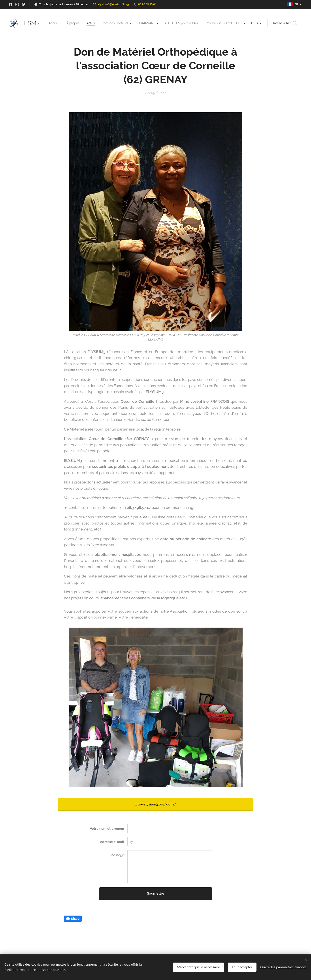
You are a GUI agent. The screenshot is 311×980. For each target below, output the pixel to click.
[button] (285, 23)
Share (73, 919)
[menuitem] (91, 23)
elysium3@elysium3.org (113, 4)
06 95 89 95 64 (147, 4)
